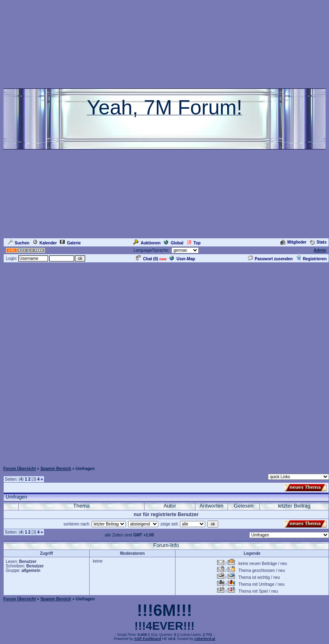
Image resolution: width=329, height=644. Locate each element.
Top (194, 243)
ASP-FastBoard (147, 639)
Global (173, 243)
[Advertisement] (163, 363)
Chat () (147, 259)
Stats (318, 242)
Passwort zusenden (270, 259)
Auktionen (147, 243)
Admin (320, 250)
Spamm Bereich (56, 469)
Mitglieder (294, 242)
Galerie (70, 243)
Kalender (45, 243)
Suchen (19, 243)
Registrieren (311, 259)
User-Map (182, 259)
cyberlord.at (205, 639)
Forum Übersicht (20, 469)
